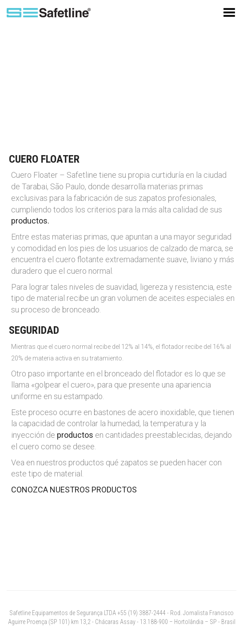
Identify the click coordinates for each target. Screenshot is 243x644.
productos (75, 435)
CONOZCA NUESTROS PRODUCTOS (74, 490)
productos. (30, 221)
